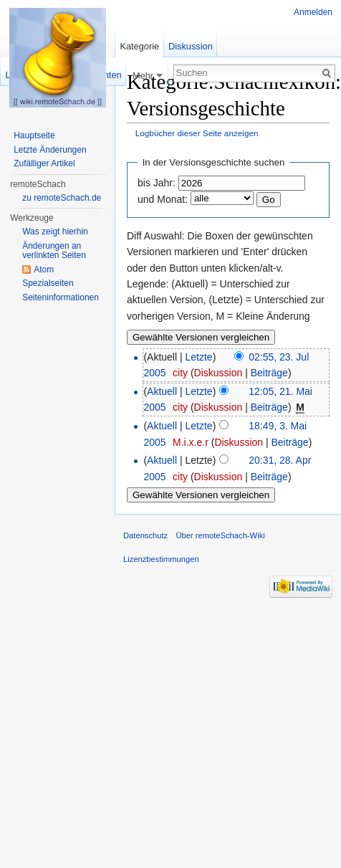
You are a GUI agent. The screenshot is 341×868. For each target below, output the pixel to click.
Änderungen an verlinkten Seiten (54, 251)
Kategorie (139, 46)
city (180, 373)
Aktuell (162, 391)
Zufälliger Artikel (44, 163)
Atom (44, 270)
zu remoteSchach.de (62, 198)
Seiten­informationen (61, 297)
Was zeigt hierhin (55, 232)
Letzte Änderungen (50, 150)
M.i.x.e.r (191, 442)
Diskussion (218, 373)
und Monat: (163, 199)
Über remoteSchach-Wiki (220, 535)
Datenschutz (145, 535)
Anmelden (313, 12)
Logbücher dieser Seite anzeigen (197, 133)
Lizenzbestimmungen (161, 559)
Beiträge (269, 373)
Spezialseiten (48, 283)
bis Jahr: (157, 183)
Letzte (199, 357)
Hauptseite (34, 135)
